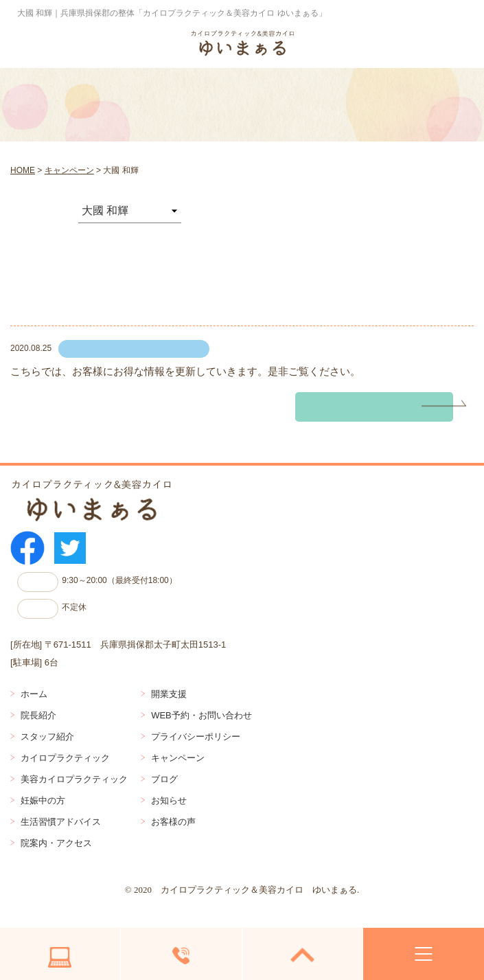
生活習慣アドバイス (61, 822)
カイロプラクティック (65, 758)
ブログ (164, 779)
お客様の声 (173, 822)
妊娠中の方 (43, 800)
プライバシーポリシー (196, 737)
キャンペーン (178, 758)
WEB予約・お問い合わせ (201, 715)
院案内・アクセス (56, 843)
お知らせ (169, 800)
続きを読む (338, 407)
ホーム (34, 694)
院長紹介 (38, 715)
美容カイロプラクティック (74, 779)
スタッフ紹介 (47, 737)
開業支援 (169, 694)
